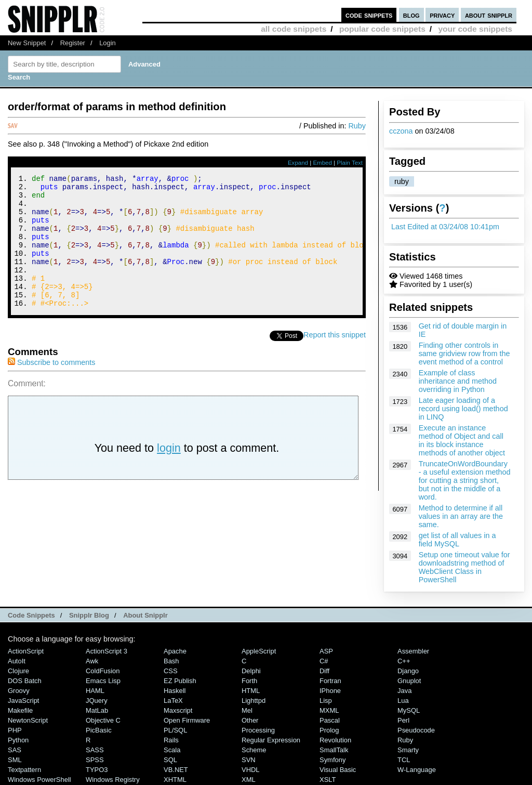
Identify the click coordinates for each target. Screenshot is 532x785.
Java (404, 691)
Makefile (20, 710)
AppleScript (259, 651)
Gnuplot (409, 681)
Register (73, 43)
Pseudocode (416, 730)
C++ (404, 661)
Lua (403, 701)
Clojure (18, 671)
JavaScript (23, 701)
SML (15, 760)
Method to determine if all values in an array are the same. (461, 516)
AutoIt (17, 661)
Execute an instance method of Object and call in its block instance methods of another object (462, 440)
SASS (95, 750)
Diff (324, 671)
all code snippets (294, 29)
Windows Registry (113, 780)
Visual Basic (338, 770)
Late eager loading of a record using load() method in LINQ (463, 409)
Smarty (408, 750)
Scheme (254, 750)
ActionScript (26, 651)
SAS (15, 750)
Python (18, 740)
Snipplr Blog (89, 615)
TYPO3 (97, 770)
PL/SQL (175, 730)
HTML (251, 691)
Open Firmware (187, 720)
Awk (92, 661)
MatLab (97, 710)
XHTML (175, 780)
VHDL (251, 770)
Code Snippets (31, 615)
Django (408, 671)
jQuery (97, 701)
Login (108, 43)
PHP (15, 730)
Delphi (251, 671)
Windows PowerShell (39, 780)
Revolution (335, 740)
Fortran (330, 681)
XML (249, 780)
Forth (249, 681)
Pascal (330, 720)
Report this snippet (335, 360)
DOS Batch (25, 681)
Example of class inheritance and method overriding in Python (458, 381)
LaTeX (173, 701)
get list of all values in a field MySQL (457, 540)
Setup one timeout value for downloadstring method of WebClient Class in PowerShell (464, 567)
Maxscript (178, 710)
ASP (326, 651)
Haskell (175, 691)
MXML (329, 710)
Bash (171, 661)
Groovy (19, 691)
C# (324, 661)
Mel (247, 710)
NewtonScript (28, 720)
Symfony (332, 760)
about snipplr (489, 15)
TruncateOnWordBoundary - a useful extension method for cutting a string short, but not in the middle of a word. (465, 480)
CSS (171, 671)
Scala (172, 750)
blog (411, 15)
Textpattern (24, 770)
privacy (442, 15)
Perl (403, 720)
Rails (171, 740)
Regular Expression (271, 740)
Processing (258, 730)
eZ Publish (180, 681)
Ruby (357, 126)
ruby (402, 181)
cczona (401, 131)
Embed (322, 163)
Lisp (326, 701)
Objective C (103, 720)
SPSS (95, 760)
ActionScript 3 (107, 651)
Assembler (413, 651)
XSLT (328, 780)
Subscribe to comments (51, 387)
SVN (249, 760)
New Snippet (27, 43)
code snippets (369, 15)
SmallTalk (334, 750)
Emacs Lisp (103, 681)
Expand (298, 163)
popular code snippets (382, 29)
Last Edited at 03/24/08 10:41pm (445, 227)
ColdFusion (103, 671)
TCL (404, 760)
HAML (95, 691)
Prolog (329, 730)
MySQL (409, 710)
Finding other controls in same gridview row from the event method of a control (464, 354)
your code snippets (475, 29)
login (169, 473)
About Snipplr (145, 615)
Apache (175, 651)
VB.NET (176, 770)
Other (250, 720)
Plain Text (350, 163)
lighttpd (254, 701)
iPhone (330, 691)
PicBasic (99, 730)
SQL (170, 760)
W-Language (417, 770)
